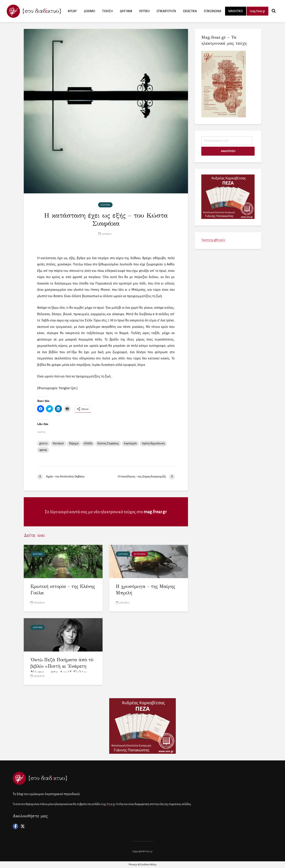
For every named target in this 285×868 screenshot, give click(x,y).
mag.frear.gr (257, 11)
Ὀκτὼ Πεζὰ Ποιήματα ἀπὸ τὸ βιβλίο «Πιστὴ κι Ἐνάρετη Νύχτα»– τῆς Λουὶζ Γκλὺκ (62, 666)
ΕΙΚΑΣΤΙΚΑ (190, 11)
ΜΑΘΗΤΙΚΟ (236, 11)
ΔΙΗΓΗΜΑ (126, 11)
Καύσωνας (140, 554)
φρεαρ (43, 450)
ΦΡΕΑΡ (72, 11)
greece (44, 443)
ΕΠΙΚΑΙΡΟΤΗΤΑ (166, 11)
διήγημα (74, 443)
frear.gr (149, 851)
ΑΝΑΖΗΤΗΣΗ (228, 151)
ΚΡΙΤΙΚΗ (144, 11)
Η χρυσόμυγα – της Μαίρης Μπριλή (145, 590)
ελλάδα (88, 443)
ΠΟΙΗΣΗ (108, 11)
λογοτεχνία (130, 443)
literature (58, 443)
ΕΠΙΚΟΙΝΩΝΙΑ (213, 11)
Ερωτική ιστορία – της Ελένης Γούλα (63, 590)
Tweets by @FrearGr (213, 240)
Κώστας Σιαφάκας (108, 443)
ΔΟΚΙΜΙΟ (90, 11)
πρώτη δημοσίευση (153, 443)
